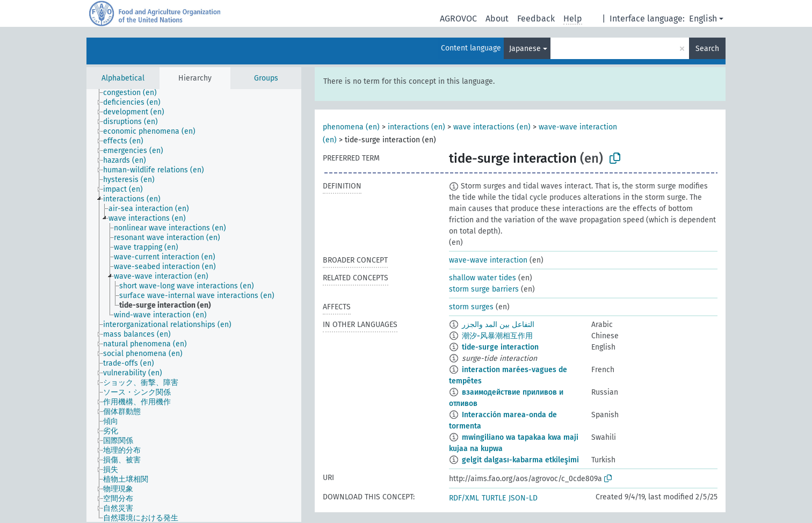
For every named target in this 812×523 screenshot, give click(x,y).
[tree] (194, 306)
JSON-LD (523, 498)
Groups (266, 78)
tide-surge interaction (500, 347)
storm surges (471, 307)
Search (707, 49)
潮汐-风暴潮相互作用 (497, 336)
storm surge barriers (484, 289)
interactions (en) (416, 127)
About (497, 19)
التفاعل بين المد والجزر (498, 325)
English (703, 19)
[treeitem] (135, 93)
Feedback (536, 19)
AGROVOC (458, 19)
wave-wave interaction (488, 260)
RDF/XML (464, 498)
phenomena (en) (351, 127)
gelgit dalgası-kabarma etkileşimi (520, 460)
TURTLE (494, 498)
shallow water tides (483, 278)
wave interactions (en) (492, 127)
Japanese (525, 49)
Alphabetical (123, 78)
